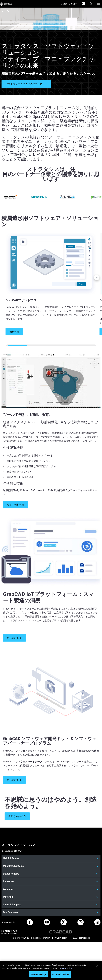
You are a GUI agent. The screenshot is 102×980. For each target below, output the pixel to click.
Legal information (42, 938)
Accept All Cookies (61, 974)
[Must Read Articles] (51, 866)
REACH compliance (81, 938)
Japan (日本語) (69, 4)
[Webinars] (51, 889)
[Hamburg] (98, 4)
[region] (51, 970)
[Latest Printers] (51, 874)
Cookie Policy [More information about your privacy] (66, 968)
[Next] (97, 278)
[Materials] (51, 897)
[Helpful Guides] (51, 858)
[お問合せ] (84, 4)
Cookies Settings (39, 974)
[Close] (97, 966)
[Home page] (7, 11)
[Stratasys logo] (6, 4)
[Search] (91, 4)
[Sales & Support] (51, 905)
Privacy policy (61, 938)
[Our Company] (51, 912)
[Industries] (51, 881)
